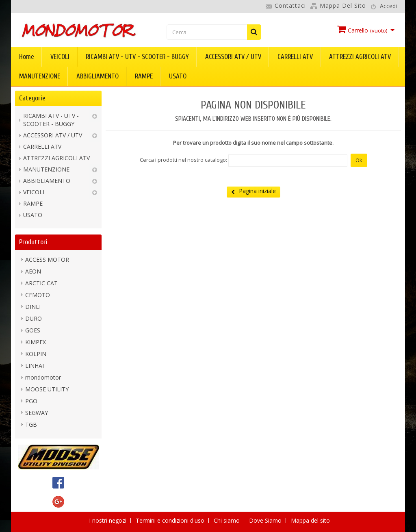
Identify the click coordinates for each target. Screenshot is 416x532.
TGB (31, 425)
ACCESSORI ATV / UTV (233, 57)
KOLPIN (36, 354)
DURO (34, 318)
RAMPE (144, 76)
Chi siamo (227, 520)
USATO (178, 76)
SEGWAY (37, 413)
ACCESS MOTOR (47, 259)
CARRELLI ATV (295, 57)
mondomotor (43, 377)
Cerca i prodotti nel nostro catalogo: (183, 160)
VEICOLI (60, 57)
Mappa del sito (343, 5)
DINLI (33, 307)
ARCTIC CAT (41, 283)
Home (27, 57)
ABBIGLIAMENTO (97, 76)
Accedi (388, 6)
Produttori (33, 242)
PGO (31, 401)
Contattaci (290, 5)
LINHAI (35, 366)
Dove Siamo (266, 520)
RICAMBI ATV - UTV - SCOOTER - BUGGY (137, 57)
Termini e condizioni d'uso (171, 520)
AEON (33, 271)
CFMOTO (38, 295)
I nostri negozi (108, 520)
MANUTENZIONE (40, 76)
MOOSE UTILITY (47, 389)
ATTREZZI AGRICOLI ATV (360, 57)
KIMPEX (36, 342)
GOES (33, 330)
